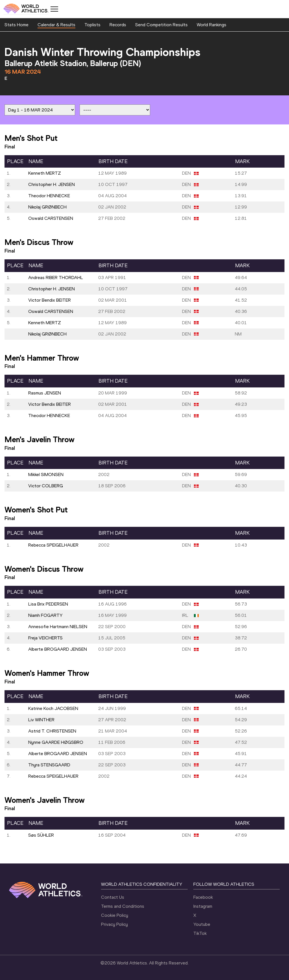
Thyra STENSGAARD (49, 765)
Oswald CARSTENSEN (51, 218)
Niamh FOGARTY (45, 615)
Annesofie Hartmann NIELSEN (58, 627)
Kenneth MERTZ (45, 173)
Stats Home (17, 25)
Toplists (92, 25)
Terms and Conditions (123, 906)
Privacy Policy (114, 924)
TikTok (200, 933)
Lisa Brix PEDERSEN (48, 604)
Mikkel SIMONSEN (46, 474)
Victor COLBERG (46, 486)
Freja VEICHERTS (45, 638)
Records (118, 25)
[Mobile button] (54, 9)
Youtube (202, 924)
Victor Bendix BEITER (50, 300)
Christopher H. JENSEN (52, 184)
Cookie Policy (115, 915)
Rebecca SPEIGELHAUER (53, 545)
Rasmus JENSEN (45, 393)
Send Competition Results (161, 25)
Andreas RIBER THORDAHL (56, 278)
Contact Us (113, 897)
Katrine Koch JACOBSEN (53, 708)
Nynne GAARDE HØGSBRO (56, 742)
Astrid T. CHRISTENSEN (52, 731)
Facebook (203, 897)
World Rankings (212, 25)
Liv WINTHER (41, 720)
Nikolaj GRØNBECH (47, 207)
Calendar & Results (56, 25)
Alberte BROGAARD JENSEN (58, 649)
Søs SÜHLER (41, 835)
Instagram (203, 906)
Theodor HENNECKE (49, 196)
